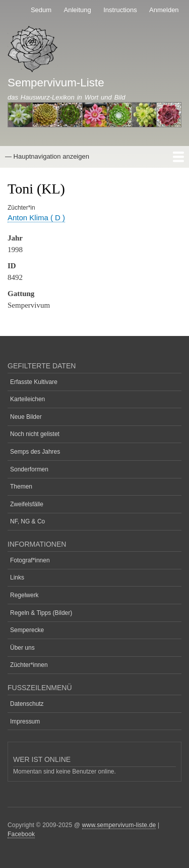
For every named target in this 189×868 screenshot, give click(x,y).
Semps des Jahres (35, 452)
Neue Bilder (26, 417)
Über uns (22, 648)
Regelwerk (24, 595)
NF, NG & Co (27, 521)
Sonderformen (29, 469)
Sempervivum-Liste (56, 83)
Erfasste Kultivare (34, 382)
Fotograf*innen (30, 560)
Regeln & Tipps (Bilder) (41, 613)
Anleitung (78, 10)
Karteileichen (27, 399)
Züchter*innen (29, 665)
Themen (21, 487)
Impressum (25, 721)
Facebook (21, 834)
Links (17, 577)
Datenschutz (27, 704)
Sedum (41, 10)
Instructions (120, 10)
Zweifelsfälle (27, 504)
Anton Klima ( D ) (36, 218)
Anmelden (164, 10)
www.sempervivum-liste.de (119, 825)
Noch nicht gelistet (35, 434)
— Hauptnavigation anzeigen (47, 156)
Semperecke (27, 630)
